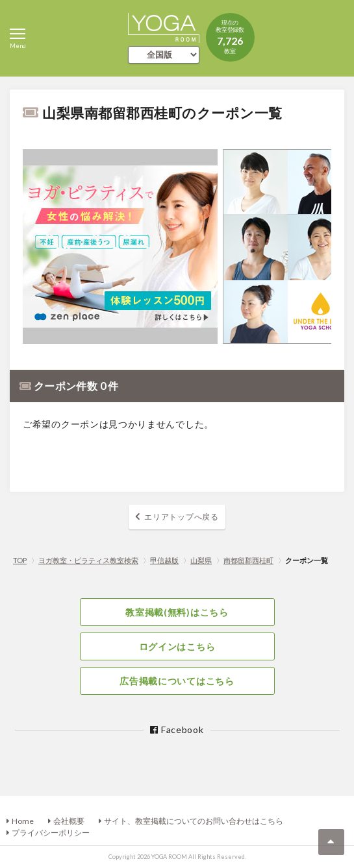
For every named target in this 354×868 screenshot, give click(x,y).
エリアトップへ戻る (181, 517)
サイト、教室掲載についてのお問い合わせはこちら (194, 821)
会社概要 (69, 821)
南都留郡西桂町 (248, 560)
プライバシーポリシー (51, 833)
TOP (20, 560)
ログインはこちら (177, 646)
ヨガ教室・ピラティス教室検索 (88, 560)
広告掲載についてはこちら (177, 681)
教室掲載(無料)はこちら (177, 612)
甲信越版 (164, 560)
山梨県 (201, 560)
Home (23, 821)
